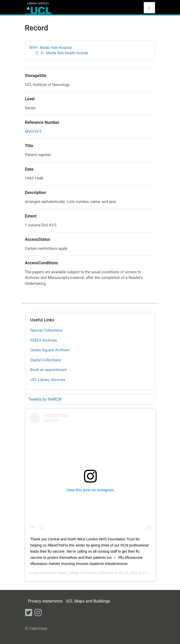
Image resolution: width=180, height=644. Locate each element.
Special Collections (47, 330)
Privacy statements (45, 601)
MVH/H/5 (33, 132)
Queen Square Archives (50, 350)
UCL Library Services (48, 380)
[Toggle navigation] (149, 8)
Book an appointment (49, 370)
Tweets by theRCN (45, 399)
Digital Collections (46, 360)
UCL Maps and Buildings (88, 601)
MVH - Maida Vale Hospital (51, 48)
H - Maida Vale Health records (64, 53)
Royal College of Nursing (77, 573)
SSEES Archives (44, 340)
